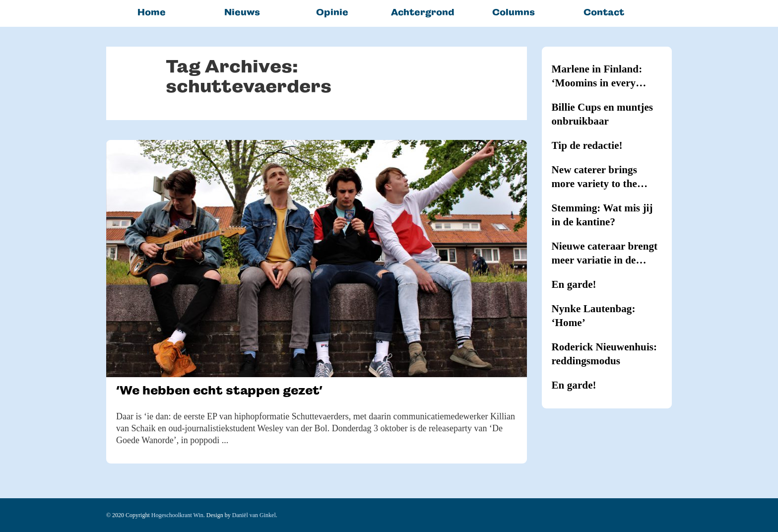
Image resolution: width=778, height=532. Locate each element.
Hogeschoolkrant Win (177, 515)
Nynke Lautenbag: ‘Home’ (594, 316)
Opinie (332, 12)
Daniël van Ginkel (254, 515)
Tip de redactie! (587, 145)
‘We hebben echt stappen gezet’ (219, 390)
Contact (604, 12)
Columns (514, 12)
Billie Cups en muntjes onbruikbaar (603, 114)
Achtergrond (423, 12)
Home (152, 12)
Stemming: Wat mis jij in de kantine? (602, 215)
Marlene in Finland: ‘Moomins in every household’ (597, 76)
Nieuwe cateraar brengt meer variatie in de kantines (605, 254)
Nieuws (242, 12)
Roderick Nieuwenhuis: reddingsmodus (605, 354)
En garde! (574, 284)
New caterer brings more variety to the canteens (594, 177)
